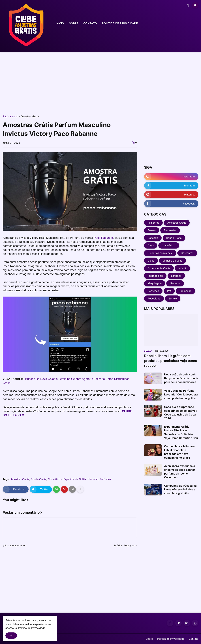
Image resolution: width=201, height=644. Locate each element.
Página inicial (10, 116)
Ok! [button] (11, 635)
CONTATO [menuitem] (90, 23)
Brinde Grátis (39, 479)
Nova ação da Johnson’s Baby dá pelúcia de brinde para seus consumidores (181, 378)
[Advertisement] (100, 83)
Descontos (187, 253)
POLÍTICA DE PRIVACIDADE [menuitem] (120, 23)
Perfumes (105, 479)
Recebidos (154, 298)
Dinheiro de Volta (172, 261)
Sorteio (173, 298)
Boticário (153, 238)
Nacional (93, 479)
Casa (151, 245)
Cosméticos (55, 479)
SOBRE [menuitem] (74, 23)
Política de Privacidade (171, 639)
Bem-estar (170, 230)
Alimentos (153, 223)
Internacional (155, 276)
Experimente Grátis (75, 479)
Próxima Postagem (125, 545)
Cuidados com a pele (160, 253)
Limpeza (176, 276)
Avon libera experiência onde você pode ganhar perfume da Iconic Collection (180, 472)
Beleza (152, 230)
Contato (194, 639)
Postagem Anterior (15, 545)
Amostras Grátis (30, 116)
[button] (188, 5)
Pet (169, 291)
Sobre (149, 639)
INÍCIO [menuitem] (60, 23)
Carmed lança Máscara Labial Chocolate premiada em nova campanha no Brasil (179, 452)
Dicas (151, 261)
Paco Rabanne (103, 238)
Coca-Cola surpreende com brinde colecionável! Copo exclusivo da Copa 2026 (181, 413)
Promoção (185, 291)
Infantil (182, 268)
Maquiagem (155, 283)
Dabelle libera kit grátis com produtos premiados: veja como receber (171, 361)
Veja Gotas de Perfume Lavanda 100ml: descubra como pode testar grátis (181, 394)
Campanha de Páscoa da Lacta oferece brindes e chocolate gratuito (180, 489)
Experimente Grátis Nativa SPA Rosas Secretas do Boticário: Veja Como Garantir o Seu (181, 432)
